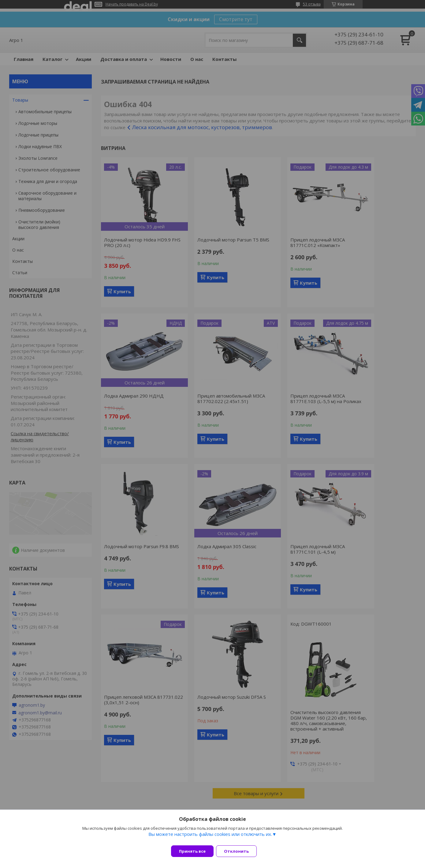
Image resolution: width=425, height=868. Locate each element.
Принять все (192, 851)
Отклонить (240, 851)
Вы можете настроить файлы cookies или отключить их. (210, 838)
